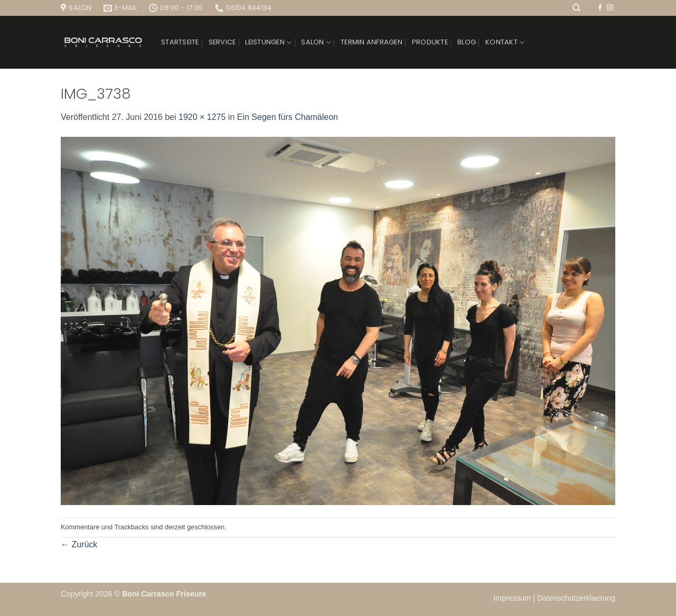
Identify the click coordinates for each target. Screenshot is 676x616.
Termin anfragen (372, 42)
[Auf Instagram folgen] (610, 8)
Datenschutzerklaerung (576, 598)
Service (222, 42)
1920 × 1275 (202, 117)
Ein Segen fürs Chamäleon (288, 117)
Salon (316, 43)
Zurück (79, 544)
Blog (467, 42)
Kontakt (505, 43)
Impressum (513, 598)
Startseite (180, 42)
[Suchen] (576, 8)
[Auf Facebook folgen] (600, 8)
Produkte (430, 42)
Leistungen (268, 43)
